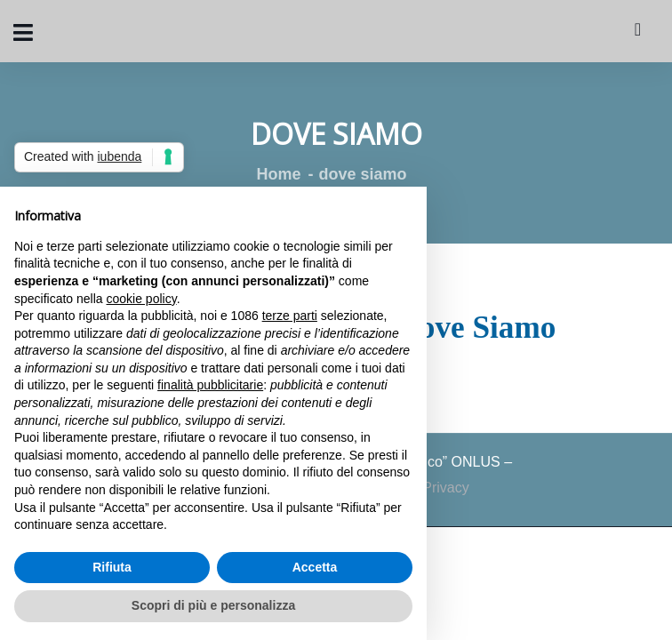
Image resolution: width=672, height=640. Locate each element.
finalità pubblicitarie (210, 385)
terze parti (290, 316)
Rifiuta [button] (112, 567)
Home (278, 174)
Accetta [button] (315, 567)
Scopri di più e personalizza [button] (213, 605)
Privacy (445, 488)
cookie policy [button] (142, 299)
